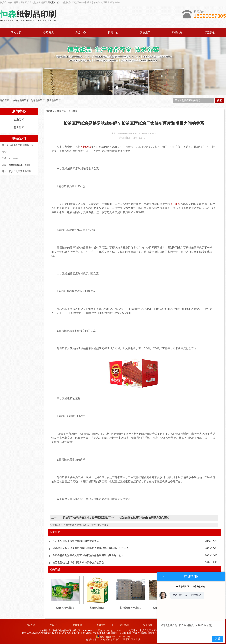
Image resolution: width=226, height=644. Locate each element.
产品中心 (81, 33)
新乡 (108, 639)
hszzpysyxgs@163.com (19, 165)
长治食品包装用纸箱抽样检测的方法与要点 (144, 518)
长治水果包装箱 (65, 608)
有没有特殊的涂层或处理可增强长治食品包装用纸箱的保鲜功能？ (88, 555)
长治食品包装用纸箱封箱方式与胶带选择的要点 (78, 563)
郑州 (138, 639)
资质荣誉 (177, 33)
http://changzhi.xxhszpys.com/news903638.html (136, 133)
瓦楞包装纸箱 (54, 100)
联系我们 (210, 33)
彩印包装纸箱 (38, 100)
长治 (123, 639)
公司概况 (48, 33)
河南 (103, 639)
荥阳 (113, 639)
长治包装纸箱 (98, 608)
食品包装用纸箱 (21, 100)
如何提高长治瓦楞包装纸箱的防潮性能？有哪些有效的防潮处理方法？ (90, 548)
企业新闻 (19, 120)
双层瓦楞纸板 (52, 2)
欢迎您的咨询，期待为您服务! (191, 586)
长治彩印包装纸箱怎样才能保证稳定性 (85, 518)
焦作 (118, 639)
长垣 (128, 639)
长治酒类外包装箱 (130, 608)
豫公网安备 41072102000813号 (113, 637)
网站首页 (16, 33)
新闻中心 (113, 33)
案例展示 (145, 33)
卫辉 (133, 639)
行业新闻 (19, 127)
